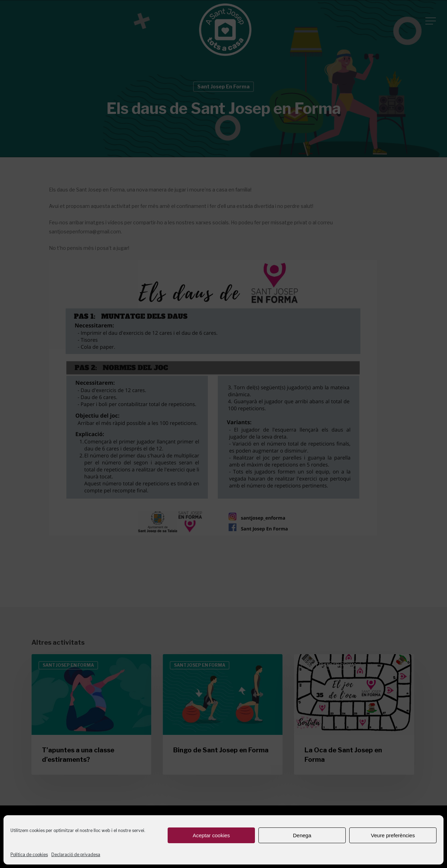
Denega (302, 835)
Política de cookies (29, 855)
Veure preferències (393, 835)
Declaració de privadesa (76, 855)
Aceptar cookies (211, 835)
